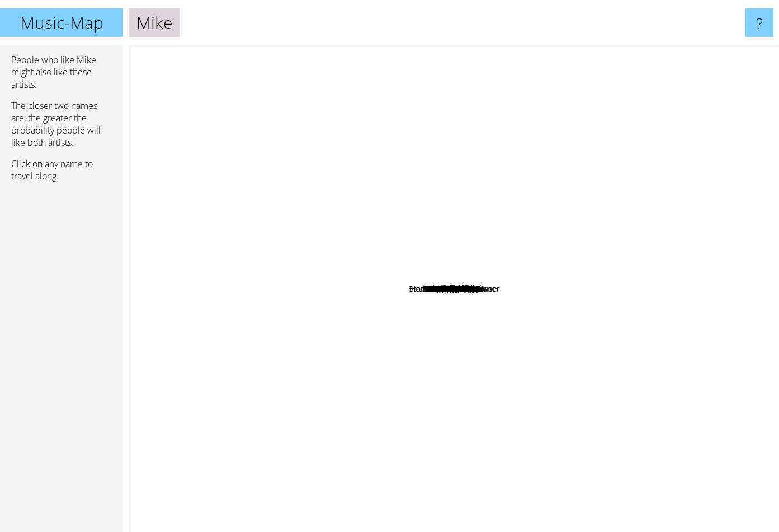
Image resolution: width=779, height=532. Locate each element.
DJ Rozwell (340, 110)
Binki (444, 395)
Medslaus (535, 448)
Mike (454, 289)
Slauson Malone (349, 428)
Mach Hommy (511, 299)
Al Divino (183, 283)
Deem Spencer (349, 82)
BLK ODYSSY (670, 250)
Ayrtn (220, 282)
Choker (717, 350)
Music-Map (62, 23)
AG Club (577, 524)
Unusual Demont (503, 153)
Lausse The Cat (350, 387)
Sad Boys (545, 158)
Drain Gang (546, 148)
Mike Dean (618, 291)
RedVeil (325, 118)
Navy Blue (514, 319)
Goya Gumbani (467, 213)
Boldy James (386, 299)
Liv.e (506, 341)
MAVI (560, 400)
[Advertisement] (62, 362)
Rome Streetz (408, 208)
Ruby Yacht (586, 375)
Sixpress (747, 342)
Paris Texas (632, 324)
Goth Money (355, 351)
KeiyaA (452, 83)
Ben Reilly (319, 294)
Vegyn (389, 381)
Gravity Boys (294, 246)
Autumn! (598, 337)
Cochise (339, 52)
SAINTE (422, 160)
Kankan (498, 404)
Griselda (384, 249)
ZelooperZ (400, 315)
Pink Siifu (306, 372)
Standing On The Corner (490, 432)
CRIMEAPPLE (413, 436)
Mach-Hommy (442, 170)
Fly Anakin (612, 93)
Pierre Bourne (278, 355)
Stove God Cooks (550, 430)
